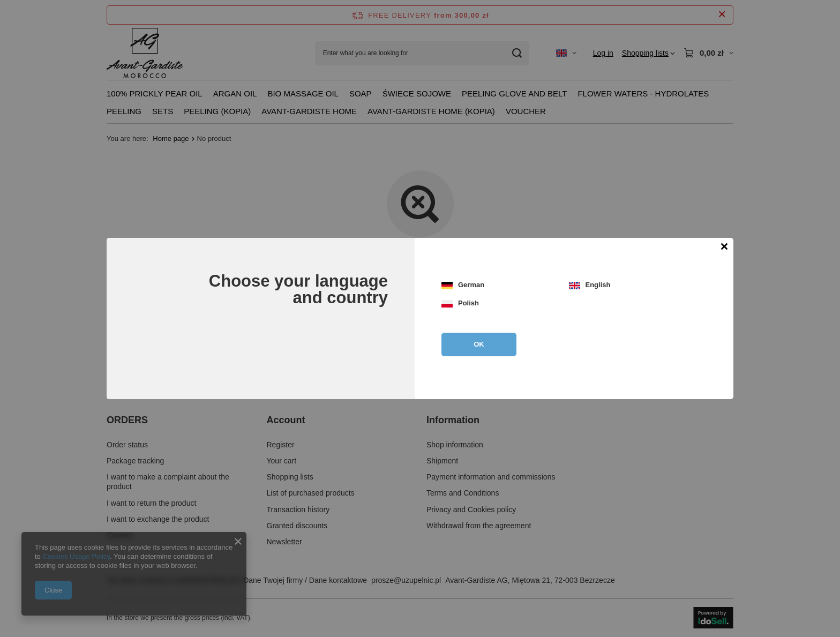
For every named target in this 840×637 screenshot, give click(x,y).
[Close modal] (724, 247)
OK (479, 344)
